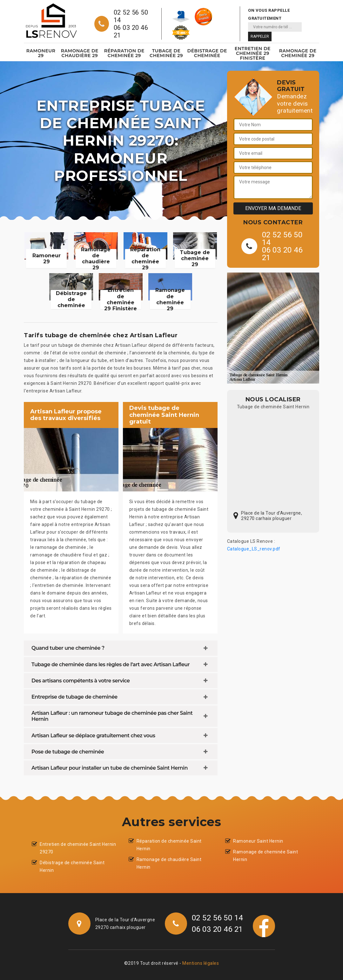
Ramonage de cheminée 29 (298, 53)
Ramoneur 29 (41, 53)
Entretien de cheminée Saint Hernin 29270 (78, 848)
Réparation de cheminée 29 (124, 53)
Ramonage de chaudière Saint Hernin (169, 863)
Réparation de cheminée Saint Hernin (169, 845)
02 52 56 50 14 (131, 16)
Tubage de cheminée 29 (166, 53)
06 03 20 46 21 (131, 31)
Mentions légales (201, 963)
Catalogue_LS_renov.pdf (254, 549)
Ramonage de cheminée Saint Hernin (266, 856)
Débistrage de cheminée (207, 53)
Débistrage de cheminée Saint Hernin (72, 866)
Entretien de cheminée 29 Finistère (253, 53)
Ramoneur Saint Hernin (258, 841)
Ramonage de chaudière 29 (80, 53)
